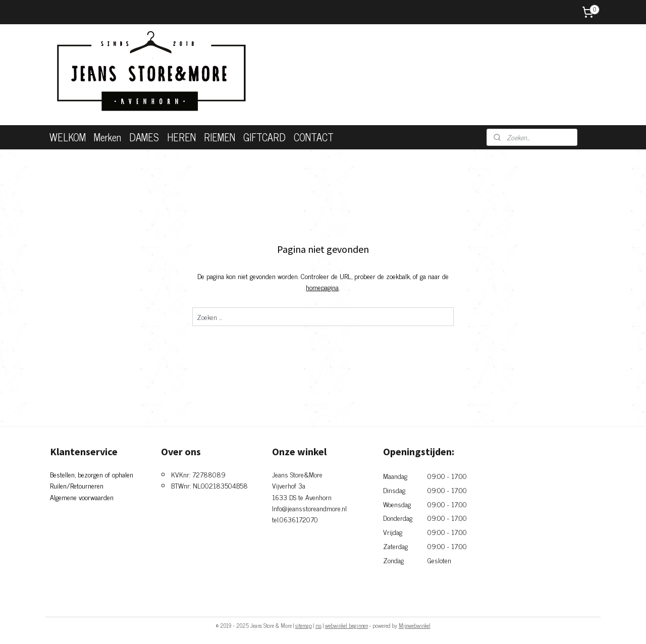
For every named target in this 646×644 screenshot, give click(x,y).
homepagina (322, 287)
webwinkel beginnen (346, 625)
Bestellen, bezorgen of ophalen (92, 474)
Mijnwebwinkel (415, 625)
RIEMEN (220, 137)
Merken (107, 137)
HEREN (181, 137)
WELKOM (68, 137)
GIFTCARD (264, 137)
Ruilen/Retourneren (77, 485)
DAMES (144, 137)
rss (318, 625)
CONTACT (314, 137)
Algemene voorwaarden (82, 497)
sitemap (304, 625)
